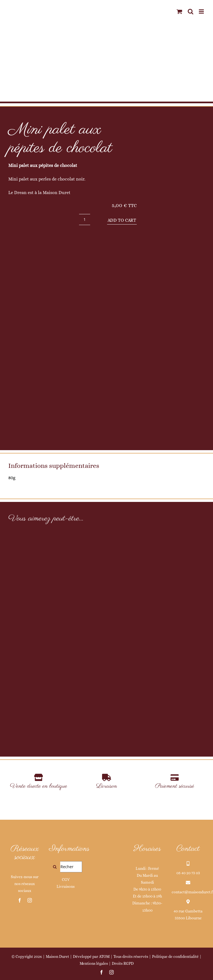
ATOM (104, 956)
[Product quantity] (85, 220)
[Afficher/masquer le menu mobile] (202, 11)
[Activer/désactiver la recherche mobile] (191, 11)
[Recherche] (55, 867)
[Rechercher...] (66, 867)
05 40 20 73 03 (188, 873)
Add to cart (122, 220)
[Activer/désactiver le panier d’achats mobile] (179, 11)
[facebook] (20, 900)
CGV (66, 880)
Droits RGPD (123, 963)
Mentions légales (94, 963)
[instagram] (30, 900)
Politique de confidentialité (175, 956)
